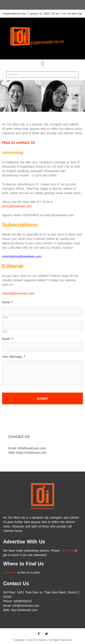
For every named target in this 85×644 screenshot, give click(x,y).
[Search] (75, 75)
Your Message (13, 357)
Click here (10, 573)
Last (5, 332)
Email (7, 339)
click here (67, 551)
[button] (42, 63)
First (5, 317)
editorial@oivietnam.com (18, 294)
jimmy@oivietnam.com (17, 206)
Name (8, 302)
